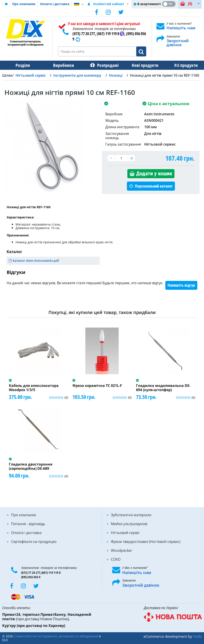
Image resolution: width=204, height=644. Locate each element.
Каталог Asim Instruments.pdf (36, 261)
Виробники (62, 65)
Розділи (22, 65)
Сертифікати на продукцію (34, 542)
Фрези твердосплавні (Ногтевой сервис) (146, 542)
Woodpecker (122, 550)
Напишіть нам (181, 28)
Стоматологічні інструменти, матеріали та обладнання (56, 636)
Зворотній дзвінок (141, 585)
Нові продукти (142, 65)
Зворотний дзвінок (178, 43)
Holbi (197, 636)
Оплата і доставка (55, 4)
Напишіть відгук (181, 285)
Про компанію (24, 4)
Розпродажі (106, 65)
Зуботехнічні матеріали (131, 515)
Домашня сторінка (6, 4)
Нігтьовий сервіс (125, 533)
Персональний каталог (154, 186)
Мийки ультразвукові (129, 524)
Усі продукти (182, 65)
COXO (116, 559)
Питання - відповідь (28, 524)
